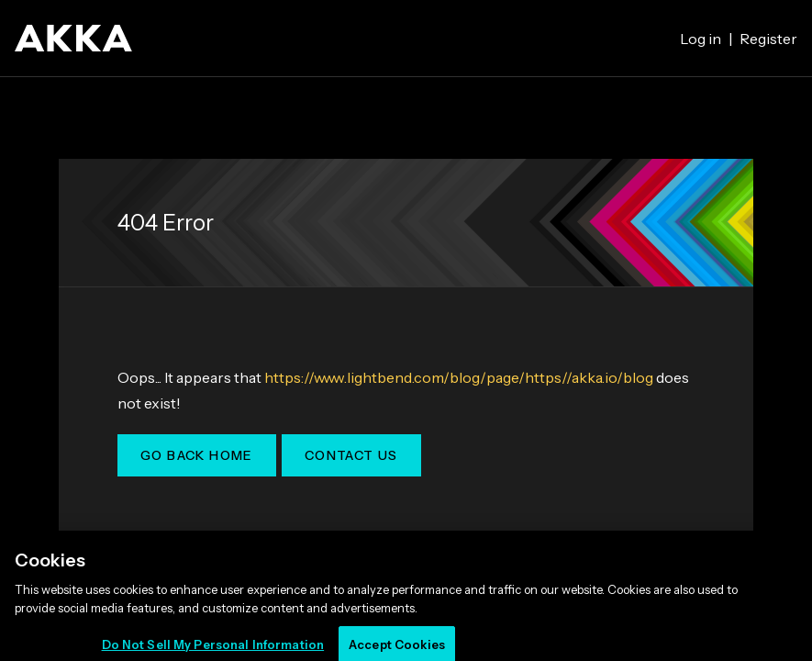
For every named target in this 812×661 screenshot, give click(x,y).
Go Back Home (197, 455)
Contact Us (351, 455)
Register (768, 39)
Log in (701, 39)
